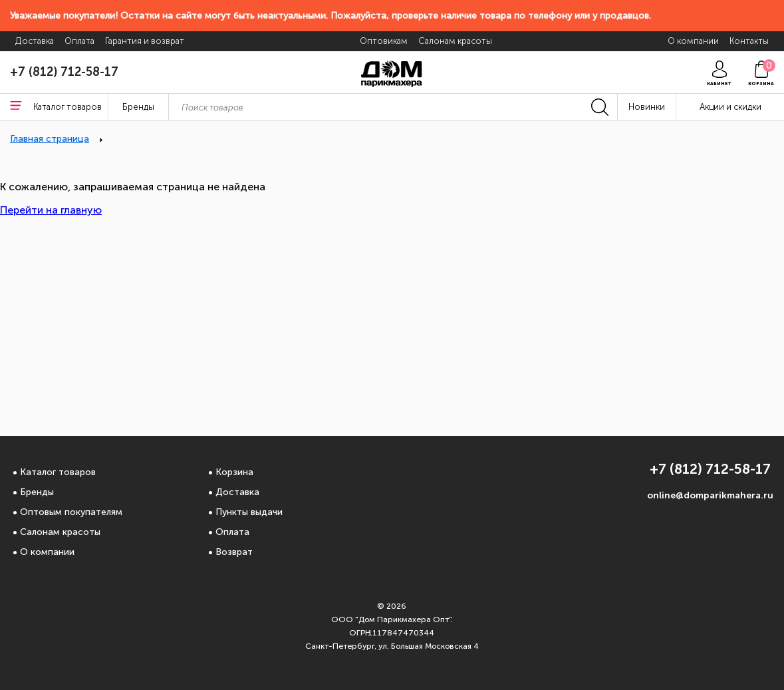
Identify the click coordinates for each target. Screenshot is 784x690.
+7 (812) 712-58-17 (64, 72)
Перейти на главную (51, 210)
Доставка (237, 492)
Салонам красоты (60, 532)
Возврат (234, 552)
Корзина (234, 472)
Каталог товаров (58, 472)
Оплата (232, 532)
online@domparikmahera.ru (710, 495)
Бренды (37, 492)
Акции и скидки (730, 107)
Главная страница (50, 139)
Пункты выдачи (249, 512)
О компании (47, 552)
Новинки (647, 107)
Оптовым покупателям (71, 512)
